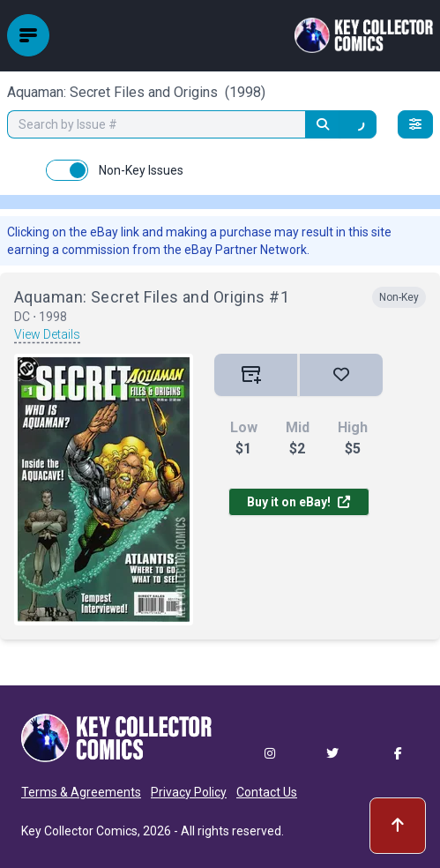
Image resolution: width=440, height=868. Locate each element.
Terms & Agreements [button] (81, 792)
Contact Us (267, 792)
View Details (47, 334)
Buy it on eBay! (298, 502)
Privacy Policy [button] (189, 792)
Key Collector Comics (79, 831)
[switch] (67, 170)
